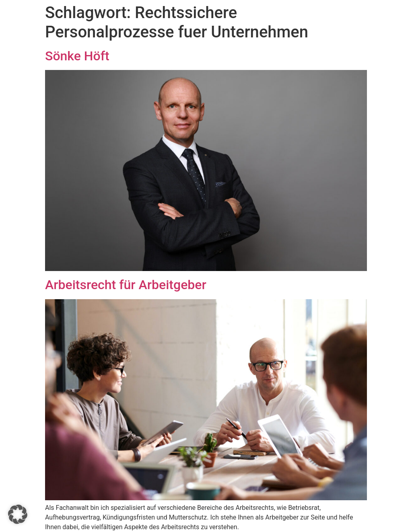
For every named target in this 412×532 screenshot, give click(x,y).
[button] (18, 514)
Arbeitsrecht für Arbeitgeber (126, 285)
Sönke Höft (77, 56)
